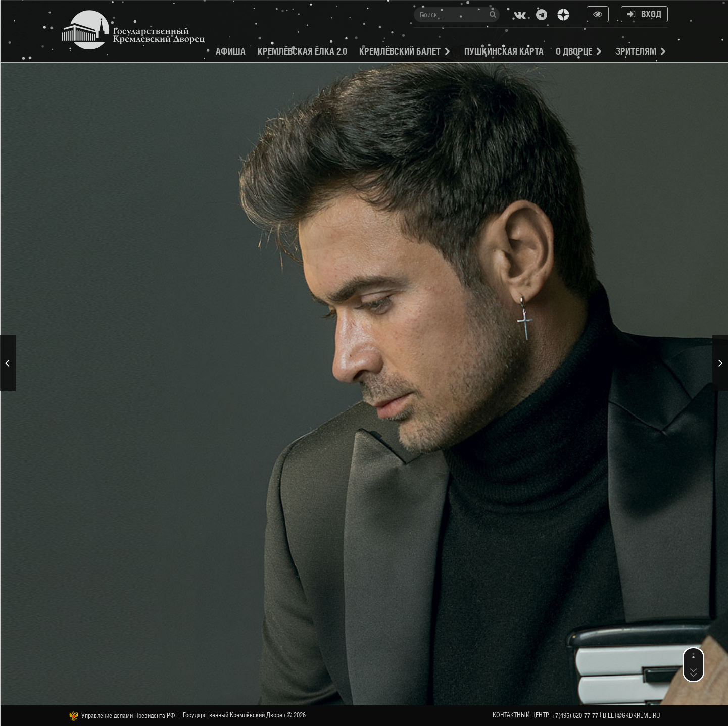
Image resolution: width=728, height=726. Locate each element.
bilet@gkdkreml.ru (632, 716)
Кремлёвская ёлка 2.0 (302, 51)
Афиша (231, 51)
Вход (644, 14)
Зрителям (636, 51)
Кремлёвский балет (400, 51)
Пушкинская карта (504, 51)
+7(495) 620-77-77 (575, 716)
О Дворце (574, 51)
